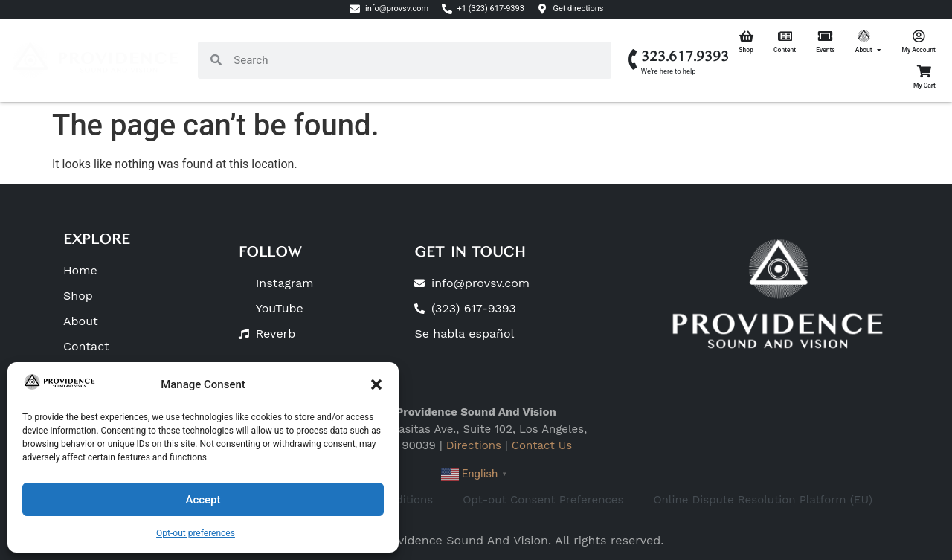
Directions (474, 445)
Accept (203, 500)
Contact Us (542, 445)
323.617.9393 (685, 57)
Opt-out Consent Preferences (543, 500)
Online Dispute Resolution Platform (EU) (763, 500)
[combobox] (416, 60)
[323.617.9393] (633, 60)
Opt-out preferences (196, 533)
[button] (376, 384)
